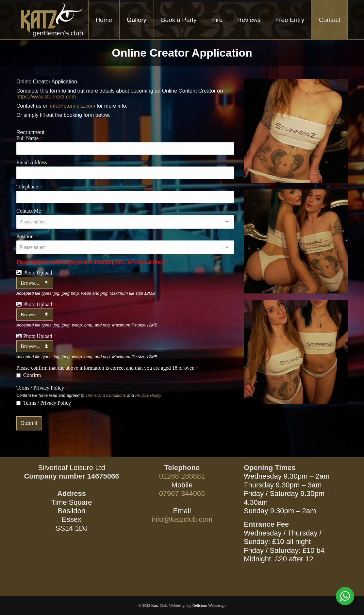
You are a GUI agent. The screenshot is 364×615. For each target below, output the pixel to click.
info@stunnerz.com (73, 106)
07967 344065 (182, 493)
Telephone (29, 187)
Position (27, 236)
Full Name (29, 138)
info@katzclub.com (182, 519)
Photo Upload (40, 273)
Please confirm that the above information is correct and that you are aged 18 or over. (108, 368)
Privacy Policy (148, 395)
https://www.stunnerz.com (46, 97)
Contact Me (31, 211)
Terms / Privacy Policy (42, 388)
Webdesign (178, 606)
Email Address (34, 162)
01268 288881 (182, 476)
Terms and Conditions (106, 395)
